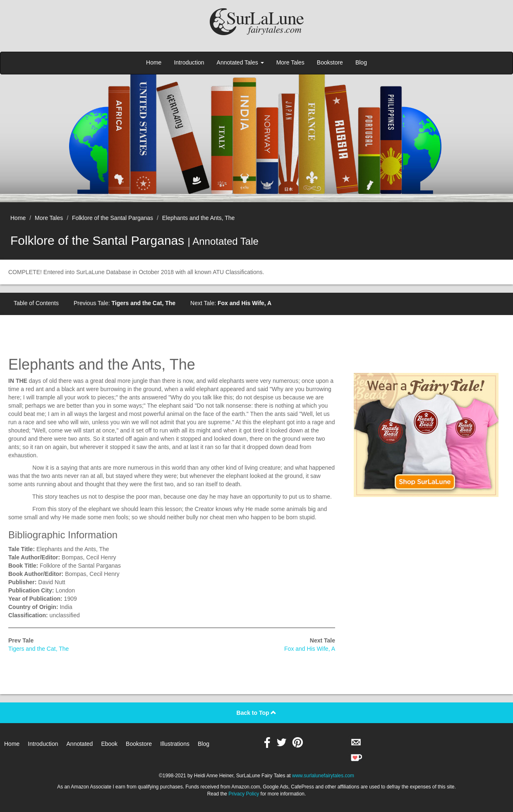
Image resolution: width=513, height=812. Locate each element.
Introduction (189, 62)
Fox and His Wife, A (310, 649)
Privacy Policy (244, 794)
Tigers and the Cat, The (38, 649)
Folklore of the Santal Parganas (113, 218)
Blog (361, 62)
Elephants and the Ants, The (199, 218)
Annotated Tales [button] (240, 62)
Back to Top (257, 713)
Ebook (109, 744)
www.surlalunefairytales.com (323, 776)
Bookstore (330, 62)
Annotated (80, 744)
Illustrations (175, 744)
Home (154, 62)
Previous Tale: (125, 303)
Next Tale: (231, 303)
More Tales (290, 62)
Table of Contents (36, 303)
